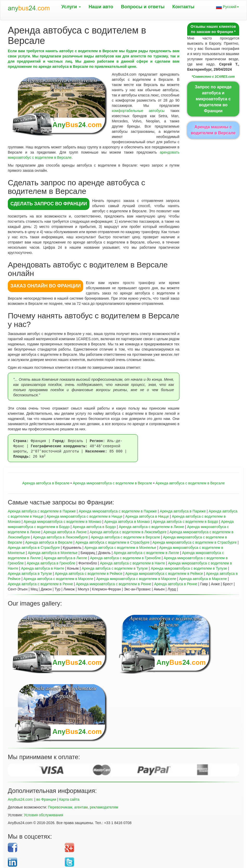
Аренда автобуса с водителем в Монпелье (120, 548)
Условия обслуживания (44, 815)
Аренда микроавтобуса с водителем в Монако (63, 522)
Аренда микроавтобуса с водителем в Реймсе (164, 574)
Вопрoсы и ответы (143, 7)
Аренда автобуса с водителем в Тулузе (115, 568)
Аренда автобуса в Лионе (65, 532)
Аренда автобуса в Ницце (147, 516)
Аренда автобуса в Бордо (94, 527)
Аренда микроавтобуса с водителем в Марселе (136, 579)
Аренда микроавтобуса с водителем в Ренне (114, 584)
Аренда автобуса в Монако (127, 522)
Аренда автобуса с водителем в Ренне (40, 584)
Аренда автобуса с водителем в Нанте (132, 563)
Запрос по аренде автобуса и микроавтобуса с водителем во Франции (213, 99)
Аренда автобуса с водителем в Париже (42, 511)
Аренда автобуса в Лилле (65, 558)
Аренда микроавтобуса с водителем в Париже (118, 511)
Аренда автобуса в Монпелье (53, 553)
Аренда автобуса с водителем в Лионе (151, 527)
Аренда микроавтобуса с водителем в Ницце (84, 516)
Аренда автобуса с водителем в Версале (190, 483)
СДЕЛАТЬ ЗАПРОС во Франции (49, 204)
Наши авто (101, 7)
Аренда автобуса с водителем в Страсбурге (112, 542)
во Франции (46, 799)
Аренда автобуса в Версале (46, 483)
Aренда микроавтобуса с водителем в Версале (112, 483)
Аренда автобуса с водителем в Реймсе (89, 574)
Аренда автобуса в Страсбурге (34, 548)
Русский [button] (227, 7)
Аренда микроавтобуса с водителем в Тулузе (189, 568)
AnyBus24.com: (21, 799)
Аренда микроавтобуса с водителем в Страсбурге (194, 542)
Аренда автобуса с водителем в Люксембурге (128, 532)
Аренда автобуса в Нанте (43, 568)
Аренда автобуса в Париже (183, 511)
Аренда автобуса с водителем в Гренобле (125, 558)
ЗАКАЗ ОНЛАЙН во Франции (45, 286)
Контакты (183, 7)
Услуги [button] (71, 7)
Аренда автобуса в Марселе (203, 579)
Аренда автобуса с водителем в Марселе (58, 579)
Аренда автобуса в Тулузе (30, 574)
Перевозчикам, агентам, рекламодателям (83, 807)
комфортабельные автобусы (138, 111)
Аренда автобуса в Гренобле (51, 563)
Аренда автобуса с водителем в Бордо (186, 522)
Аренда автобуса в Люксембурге (60, 537)
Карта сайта (69, 799)
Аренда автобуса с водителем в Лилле (146, 553)
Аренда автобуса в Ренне (176, 584)
